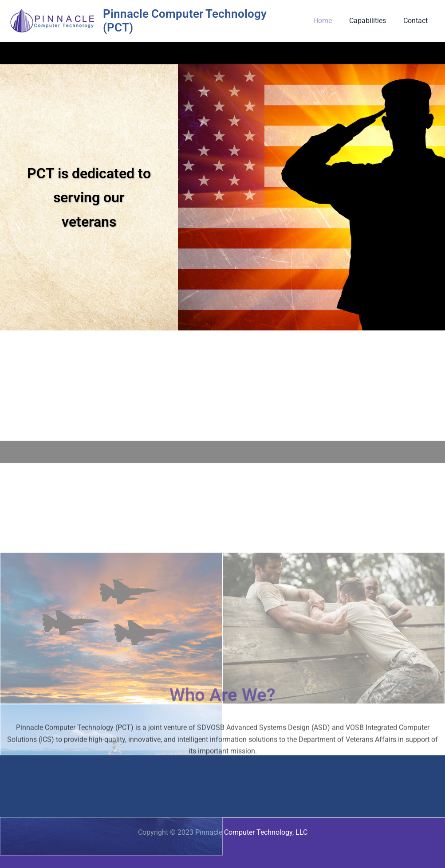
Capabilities (372, 19)
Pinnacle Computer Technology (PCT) (203, 19)
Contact (417, 19)
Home (330, 19)
